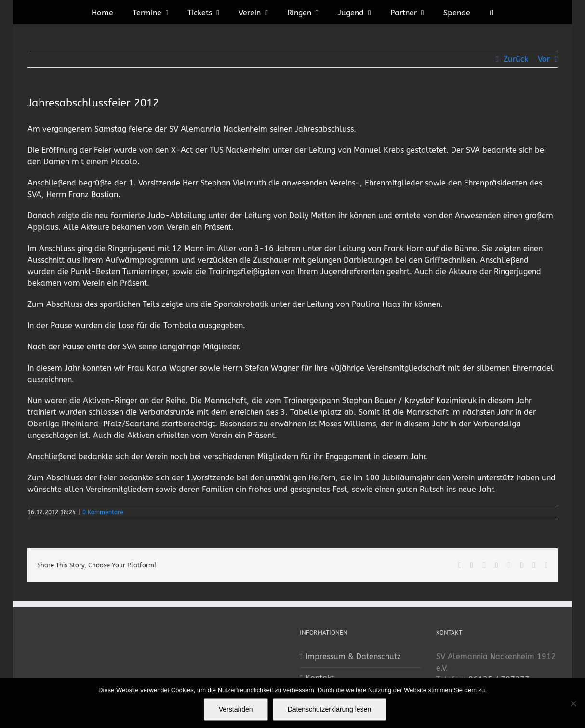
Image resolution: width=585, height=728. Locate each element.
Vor (544, 59)
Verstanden (236, 709)
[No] (573, 703)
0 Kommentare (103, 512)
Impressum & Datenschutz (353, 656)
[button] (492, 12)
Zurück (516, 59)
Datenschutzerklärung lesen (330, 709)
